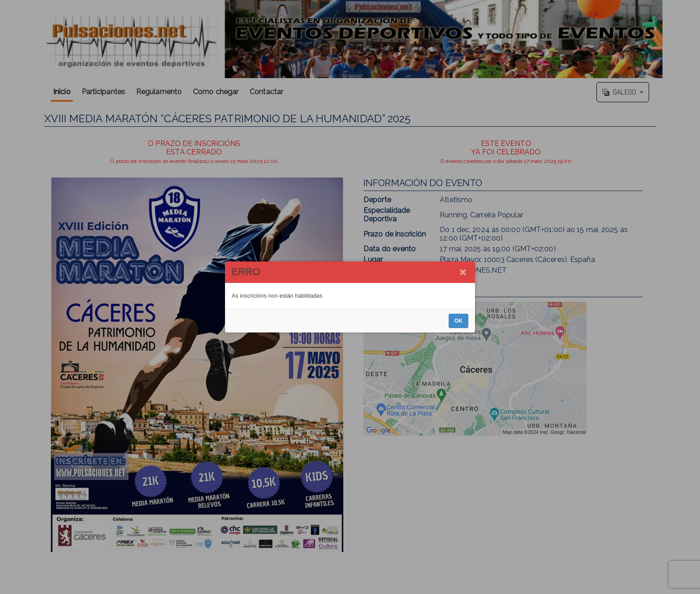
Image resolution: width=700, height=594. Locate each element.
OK (458, 321)
